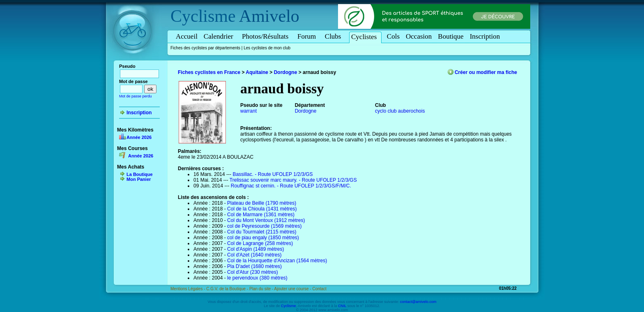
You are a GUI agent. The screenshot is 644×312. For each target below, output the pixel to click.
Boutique (451, 36)
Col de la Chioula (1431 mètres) (262, 209)
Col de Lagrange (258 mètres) (260, 243)
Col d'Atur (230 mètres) (253, 272)
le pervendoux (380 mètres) (257, 278)
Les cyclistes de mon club (267, 48)
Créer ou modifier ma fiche (486, 72)
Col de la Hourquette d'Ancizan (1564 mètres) (277, 261)
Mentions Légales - (188, 289)
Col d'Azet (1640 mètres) (254, 255)
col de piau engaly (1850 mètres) (263, 238)
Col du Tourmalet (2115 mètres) (262, 232)
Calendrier (220, 36)
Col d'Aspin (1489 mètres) (255, 249)
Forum (308, 36)
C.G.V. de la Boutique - (228, 289)
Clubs (334, 36)
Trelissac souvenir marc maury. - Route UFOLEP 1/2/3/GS (293, 180)
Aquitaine (257, 72)
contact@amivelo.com (418, 302)
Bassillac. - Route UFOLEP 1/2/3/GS (273, 174)
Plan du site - (262, 289)
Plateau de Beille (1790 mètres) (262, 203)
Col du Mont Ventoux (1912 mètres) (266, 220)
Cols (393, 36)
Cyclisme (203, 16)
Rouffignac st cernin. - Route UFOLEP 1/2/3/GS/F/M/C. (291, 186)
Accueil (187, 36)
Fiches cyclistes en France (209, 72)
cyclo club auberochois (400, 111)
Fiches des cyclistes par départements (205, 48)
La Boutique (140, 174)
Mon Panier (139, 179)
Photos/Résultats (267, 36)
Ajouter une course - (293, 289)
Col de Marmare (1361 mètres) (261, 215)
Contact (319, 289)
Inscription (485, 36)
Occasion (419, 36)
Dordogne (286, 72)
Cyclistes (365, 37)
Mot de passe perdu (136, 96)
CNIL (342, 306)
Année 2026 (139, 137)
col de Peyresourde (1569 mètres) (264, 226)
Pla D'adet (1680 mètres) (254, 266)
